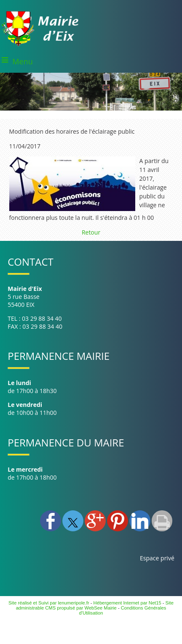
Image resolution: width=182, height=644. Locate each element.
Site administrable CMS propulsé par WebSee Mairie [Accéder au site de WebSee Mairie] (95, 605)
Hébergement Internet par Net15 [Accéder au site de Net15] (127, 603)
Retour (91, 232)
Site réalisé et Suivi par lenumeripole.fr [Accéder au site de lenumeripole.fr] (49, 603)
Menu (22, 61)
